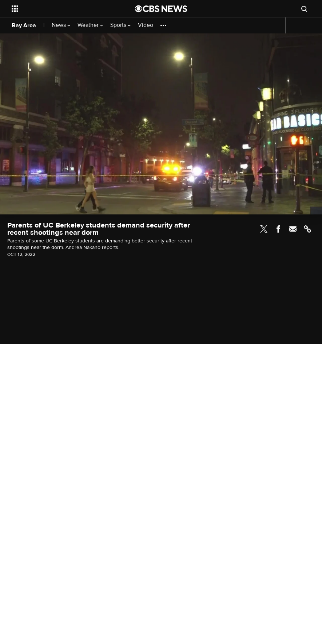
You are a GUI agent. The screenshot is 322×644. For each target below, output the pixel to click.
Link (307, 229)
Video (146, 25)
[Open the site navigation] (61, 9)
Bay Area (24, 25)
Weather (90, 25)
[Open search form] (304, 9)
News (61, 25)
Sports (120, 25)
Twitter (264, 229)
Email (293, 229)
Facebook (278, 229)
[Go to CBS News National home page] (161, 9)
